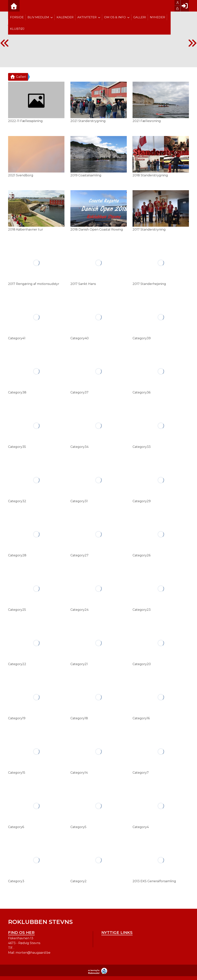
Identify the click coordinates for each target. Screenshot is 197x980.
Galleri (18, 77)
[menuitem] (14, 6)
